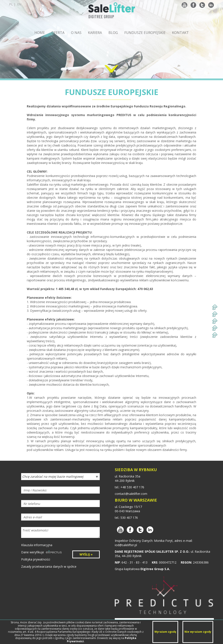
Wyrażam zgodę (165, 632)
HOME (40, 33)
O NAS (76, 33)
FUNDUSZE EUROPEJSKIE (145, 33)
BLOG (113, 33)
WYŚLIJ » (86, 554)
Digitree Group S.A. (155, 569)
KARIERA (95, 33)
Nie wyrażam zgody (198, 632)
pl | (15, 4)
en (19, 4)
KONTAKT (180, 33)
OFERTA (58, 33)
